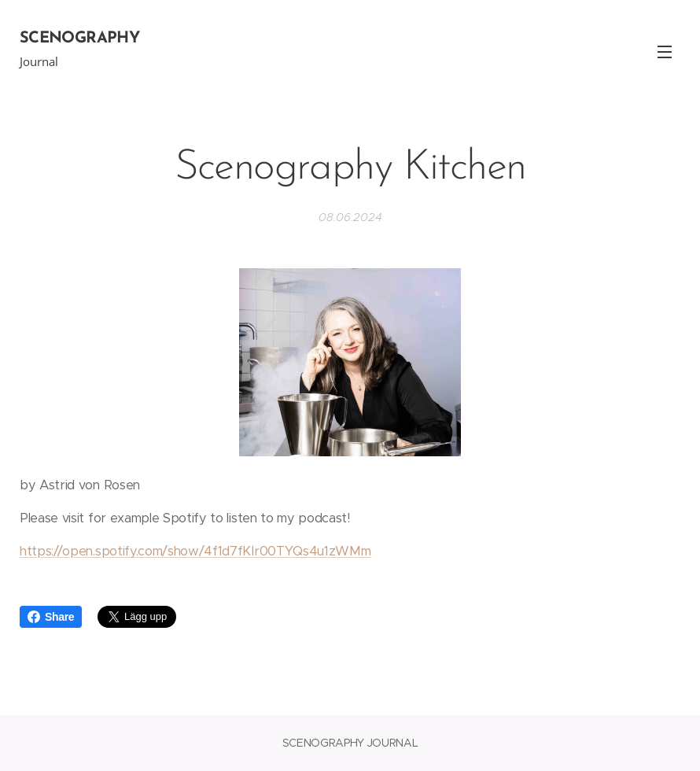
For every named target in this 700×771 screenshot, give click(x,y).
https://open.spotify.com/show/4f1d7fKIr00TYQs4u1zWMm (195, 552)
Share (51, 617)
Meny (665, 52)
